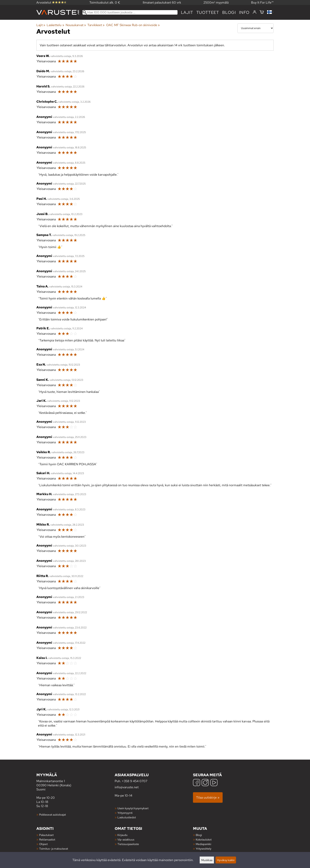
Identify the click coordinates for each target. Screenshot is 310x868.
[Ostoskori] (262, 12)
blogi (229, 12)
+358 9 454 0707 (135, 781)
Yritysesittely (204, 849)
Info (244, 12)
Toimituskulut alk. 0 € (105, 2)
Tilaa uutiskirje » (208, 797)
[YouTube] (214, 783)
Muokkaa (207, 860)
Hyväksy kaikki (226, 860)
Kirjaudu (122, 835)
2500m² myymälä (216, 2)
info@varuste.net (127, 787)
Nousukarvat (76, 25)
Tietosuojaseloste (128, 844)
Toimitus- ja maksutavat (54, 849)
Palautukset (46, 835)
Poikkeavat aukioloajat (52, 814)
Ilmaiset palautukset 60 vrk (162, 2)
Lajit (187, 12)
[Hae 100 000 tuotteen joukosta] (130, 12)
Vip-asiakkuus (126, 839)
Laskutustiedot (127, 817)
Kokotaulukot (204, 839)
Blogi (199, 835)
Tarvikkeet (96, 25)
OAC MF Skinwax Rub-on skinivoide (133, 25)
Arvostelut (52, 2)
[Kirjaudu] (255, 12)
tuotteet (208, 12)
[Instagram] (205, 783)
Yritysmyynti (125, 813)
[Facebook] (197, 783)
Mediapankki (203, 844)
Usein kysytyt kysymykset (133, 808)
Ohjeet (43, 844)
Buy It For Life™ (262, 2)
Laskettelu (55, 25)
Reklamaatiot (47, 839)
